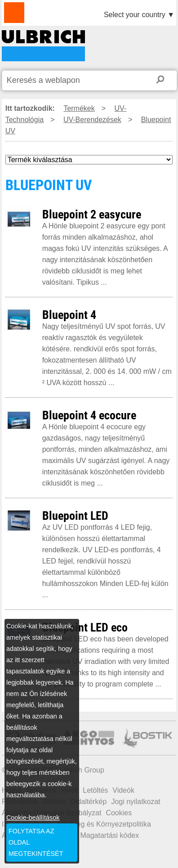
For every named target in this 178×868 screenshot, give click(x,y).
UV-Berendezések (92, 120)
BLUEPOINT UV (43, 46)
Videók (123, 790)
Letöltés (95, 790)
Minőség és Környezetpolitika (104, 824)
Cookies (119, 813)
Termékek (79, 108)
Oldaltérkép (89, 802)
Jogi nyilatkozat (136, 802)
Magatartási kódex (109, 835)
